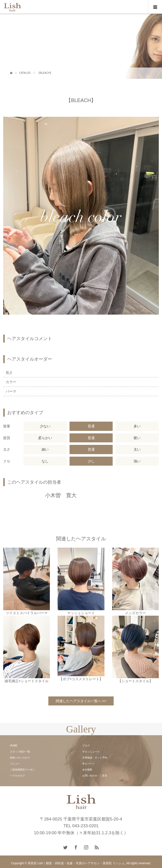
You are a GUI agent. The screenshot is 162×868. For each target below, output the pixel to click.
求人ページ (88, 764)
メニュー (15, 764)
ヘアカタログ (17, 776)
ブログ (86, 746)
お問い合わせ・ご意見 (95, 776)
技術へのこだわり (20, 758)
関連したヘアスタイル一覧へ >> (81, 701)
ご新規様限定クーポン (22, 770)
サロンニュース (91, 752)
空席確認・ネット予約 (95, 758)
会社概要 (87, 770)
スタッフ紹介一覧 (20, 752)
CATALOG (25, 73)
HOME (14, 746)
